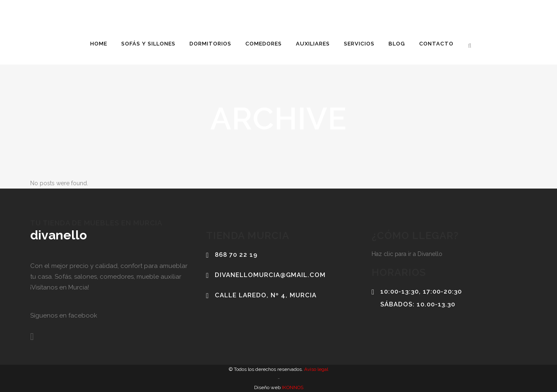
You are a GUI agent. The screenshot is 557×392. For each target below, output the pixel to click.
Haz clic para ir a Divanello (407, 254)
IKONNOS (292, 387)
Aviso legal (316, 369)
